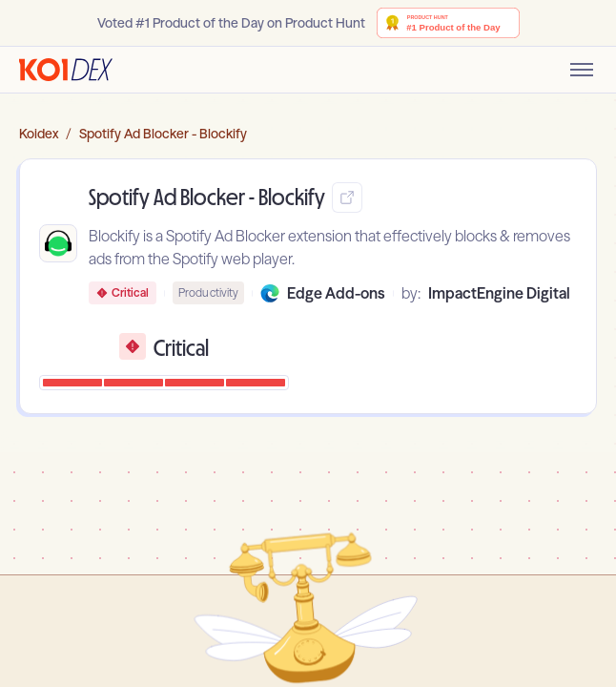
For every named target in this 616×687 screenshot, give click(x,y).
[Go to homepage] (66, 70)
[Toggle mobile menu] (582, 70)
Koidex (39, 134)
